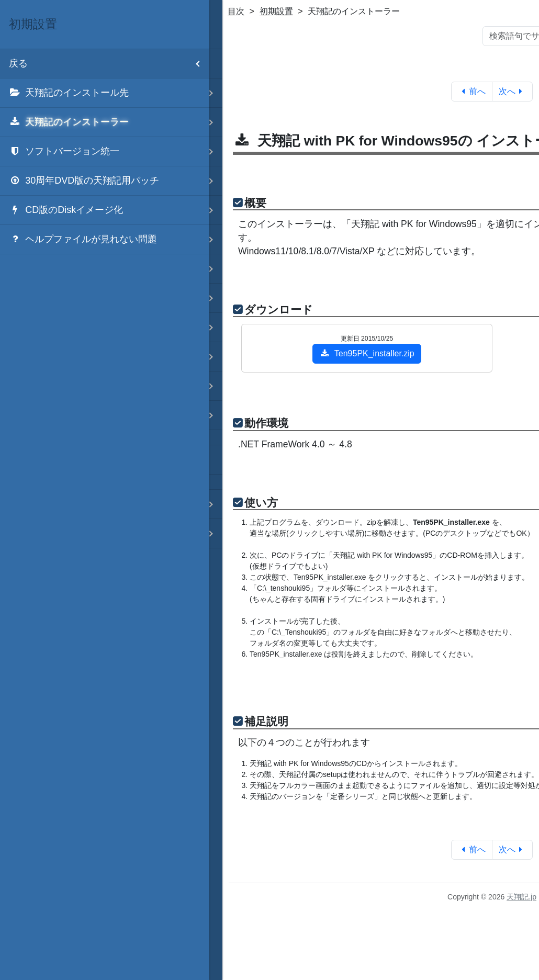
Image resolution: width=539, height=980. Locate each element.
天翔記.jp (521, 897)
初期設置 (276, 11)
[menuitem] (105, 93)
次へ (513, 91)
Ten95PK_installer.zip (367, 353)
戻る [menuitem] (109, 64)
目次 (236, 11)
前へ (472, 91)
